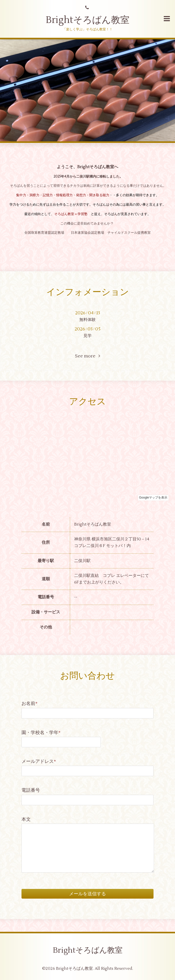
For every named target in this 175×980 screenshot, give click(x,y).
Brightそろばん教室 (88, 20)
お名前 (30, 704)
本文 (26, 819)
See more (87, 356)
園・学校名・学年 (41, 733)
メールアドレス (39, 761)
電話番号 (31, 790)
